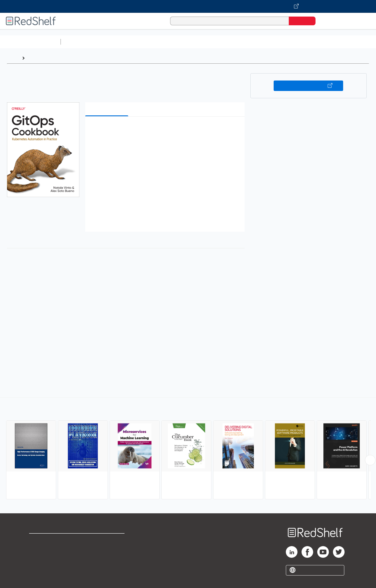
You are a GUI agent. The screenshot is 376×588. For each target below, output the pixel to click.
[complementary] (188, 449)
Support (38, 550)
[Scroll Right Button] (370, 460)
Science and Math (114, 42)
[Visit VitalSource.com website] (188, 6)
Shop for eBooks (48, 540)
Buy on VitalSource (308, 86)
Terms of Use (108, 540)
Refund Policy (108, 550)
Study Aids (79, 42)
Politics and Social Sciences (287, 42)
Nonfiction (352, 42)
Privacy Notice (45, 559)
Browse (36, 58)
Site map (39, 568)
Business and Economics (226, 42)
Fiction (329, 42)
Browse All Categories (30, 42)
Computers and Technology (166, 42)
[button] (166, 130)
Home (13, 58)
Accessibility (107, 559)
